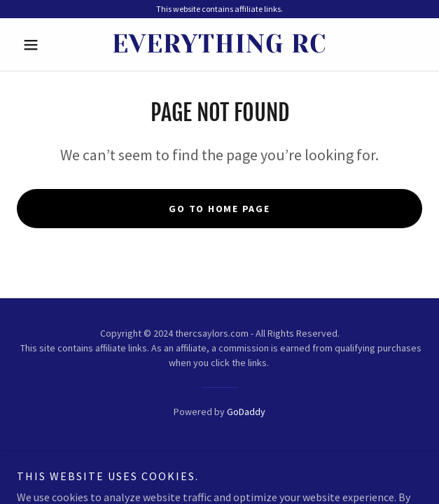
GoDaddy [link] (246, 412)
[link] (219, 44)
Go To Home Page (219, 209)
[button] (47, 45)
